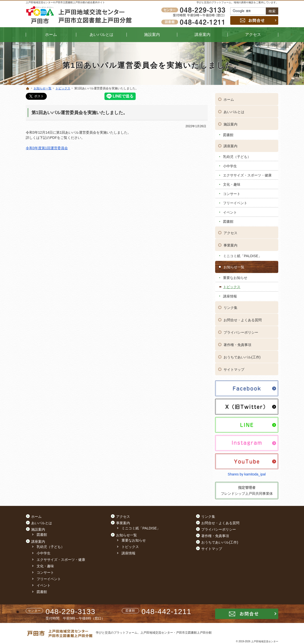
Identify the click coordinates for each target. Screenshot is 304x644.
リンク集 (230, 307)
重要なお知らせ (235, 277)
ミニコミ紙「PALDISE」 (242, 255)
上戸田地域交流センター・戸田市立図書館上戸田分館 (176, 633)
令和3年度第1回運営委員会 (47, 148)
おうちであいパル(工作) (242, 356)
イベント (230, 212)
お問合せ (254, 20)
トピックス (232, 286)
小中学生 (230, 165)
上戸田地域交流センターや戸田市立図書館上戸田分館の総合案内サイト (65, 2)
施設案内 (230, 124)
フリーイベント (235, 202)
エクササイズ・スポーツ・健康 (247, 174)
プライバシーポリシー (241, 332)
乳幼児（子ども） (237, 156)
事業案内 (230, 245)
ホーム (229, 99)
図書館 (228, 134)
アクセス (230, 232)
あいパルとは (234, 111)
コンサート (232, 193)
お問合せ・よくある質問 (243, 319)
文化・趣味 (232, 184)
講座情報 (230, 296)
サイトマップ (234, 369)
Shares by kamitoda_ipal (247, 473)
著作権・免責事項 (237, 344)
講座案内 (230, 145)
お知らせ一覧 (234, 266)
